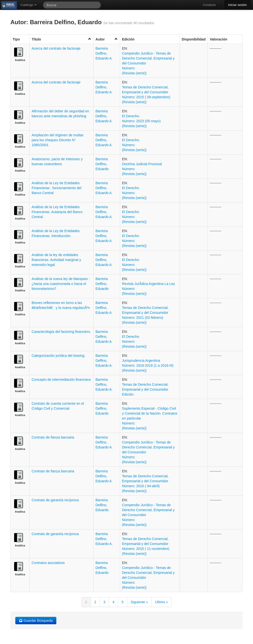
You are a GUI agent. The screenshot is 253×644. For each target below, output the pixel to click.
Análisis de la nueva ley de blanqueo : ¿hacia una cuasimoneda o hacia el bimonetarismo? (61, 284)
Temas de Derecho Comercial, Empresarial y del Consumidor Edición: (145, 389)
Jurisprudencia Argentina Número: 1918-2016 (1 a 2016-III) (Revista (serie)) (148, 365)
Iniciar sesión (237, 5)
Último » (161, 602)
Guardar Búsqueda (36, 621)
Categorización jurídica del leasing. (58, 356)
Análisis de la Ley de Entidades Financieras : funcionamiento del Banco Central (57, 188)
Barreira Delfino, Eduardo (102, 164)
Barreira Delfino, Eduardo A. (104, 53)
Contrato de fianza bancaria (53, 437)
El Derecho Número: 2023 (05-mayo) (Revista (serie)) (141, 121)
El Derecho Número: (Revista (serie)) (134, 145)
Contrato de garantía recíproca (55, 500)
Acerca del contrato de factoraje (56, 48)
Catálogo (29, 5)
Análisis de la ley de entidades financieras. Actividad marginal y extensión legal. (56, 260)
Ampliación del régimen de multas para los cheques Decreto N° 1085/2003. (58, 140)
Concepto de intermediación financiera (61, 380)
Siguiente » (139, 602)
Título (62, 39)
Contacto (209, 5)
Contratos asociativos (48, 563)
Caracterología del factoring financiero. (61, 332)
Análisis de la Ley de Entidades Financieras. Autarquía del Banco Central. (57, 212)
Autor (107, 39)
